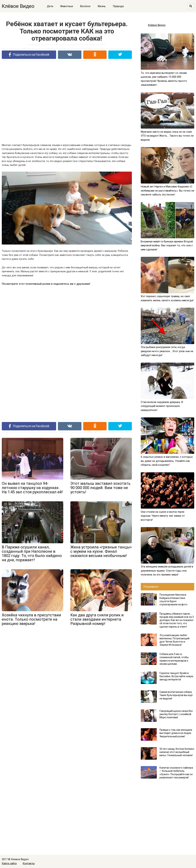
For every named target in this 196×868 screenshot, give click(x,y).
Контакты (29, 863)
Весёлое (85, 6)
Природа (118, 6)
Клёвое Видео (18, 6)
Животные (67, 6)
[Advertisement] (67, 102)
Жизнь (102, 6)
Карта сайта (9, 863)
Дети (50, 6)
